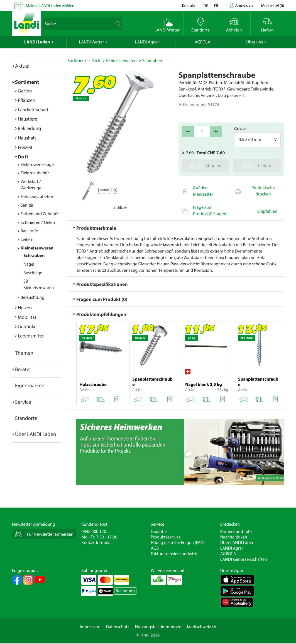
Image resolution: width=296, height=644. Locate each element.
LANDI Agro (146, 42)
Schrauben (34, 256)
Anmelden (244, 5)
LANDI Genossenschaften (244, 559)
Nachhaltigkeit (234, 537)
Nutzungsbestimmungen (158, 627)
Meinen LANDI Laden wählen (50, 5)
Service (23, 402)
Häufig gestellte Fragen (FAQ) (178, 543)
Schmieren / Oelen (38, 222)
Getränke (27, 326)
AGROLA (203, 42)
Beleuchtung (32, 297)
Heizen (25, 308)
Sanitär (27, 205)
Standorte (26, 418)
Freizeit (25, 147)
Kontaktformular (97, 543)
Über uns (255, 42)
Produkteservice (166, 537)
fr (216, 5)
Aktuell (23, 66)
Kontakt (189, 5)
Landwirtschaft (33, 110)
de (206, 5)
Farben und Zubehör (40, 214)
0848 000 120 (94, 532)
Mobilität (27, 317)
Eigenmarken (30, 385)
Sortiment (27, 82)
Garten (25, 91)
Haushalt (27, 138)
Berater (23, 369)
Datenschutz (118, 627)
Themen (24, 353)
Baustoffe (29, 231)
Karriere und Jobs (236, 532)
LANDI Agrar (232, 548)
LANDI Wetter (92, 42)
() (273, 5)
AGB (155, 548)
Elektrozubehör (35, 173)
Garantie (159, 532)
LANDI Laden (37, 42)
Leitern (27, 239)
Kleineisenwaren (37, 248)
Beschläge (33, 273)
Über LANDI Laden (36, 434)
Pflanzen (27, 100)
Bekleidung (29, 128)
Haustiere (28, 119)
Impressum (90, 627)
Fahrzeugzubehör (37, 197)
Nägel (29, 264)
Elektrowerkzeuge (37, 165)
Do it (23, 157)
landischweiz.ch (202, 627)
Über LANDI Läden (237, 543)
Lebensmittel (31, 336)
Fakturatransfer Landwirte (175, 554)
